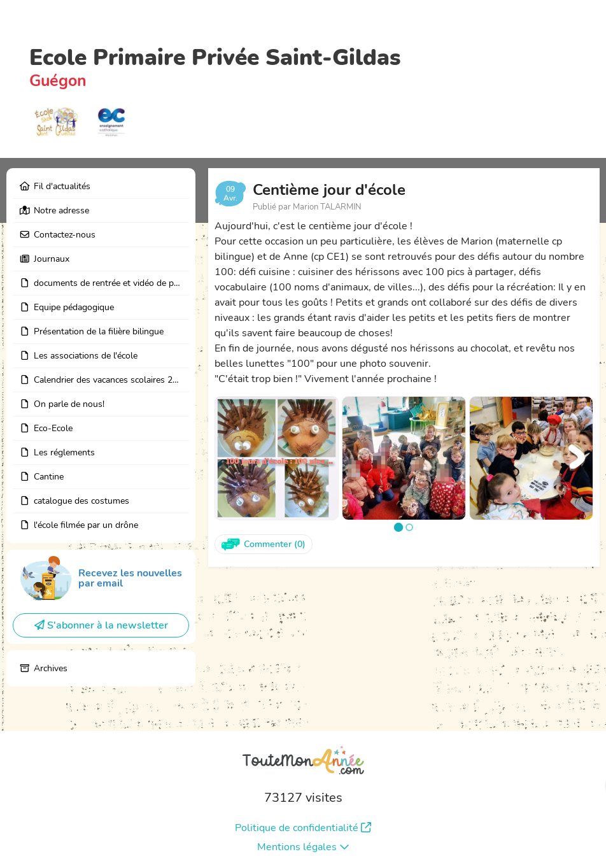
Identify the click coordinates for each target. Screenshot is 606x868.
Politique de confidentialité (303, 828)
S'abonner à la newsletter (101, 625)
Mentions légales (303, 847)
